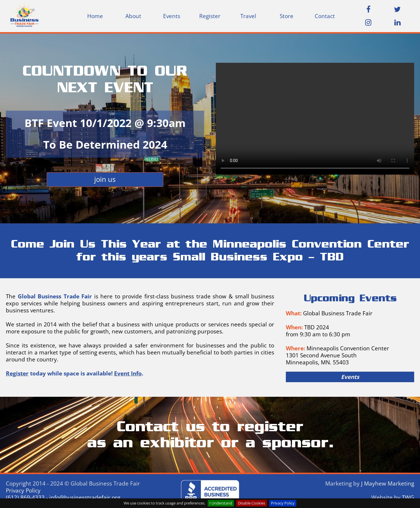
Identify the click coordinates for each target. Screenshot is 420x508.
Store (287, 16)
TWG (408, 497)
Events (172, 16)
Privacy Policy (283, 503)
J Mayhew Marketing (388, 483)
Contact (325, 16)
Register (210, 16)
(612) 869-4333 (25, 497)
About (133, 16)
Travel (248, 16)
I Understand (221, 503)
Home (95, 16)
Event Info (128, 373)
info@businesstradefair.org (85, 497)
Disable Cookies (252, 503)
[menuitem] (95, 16)
